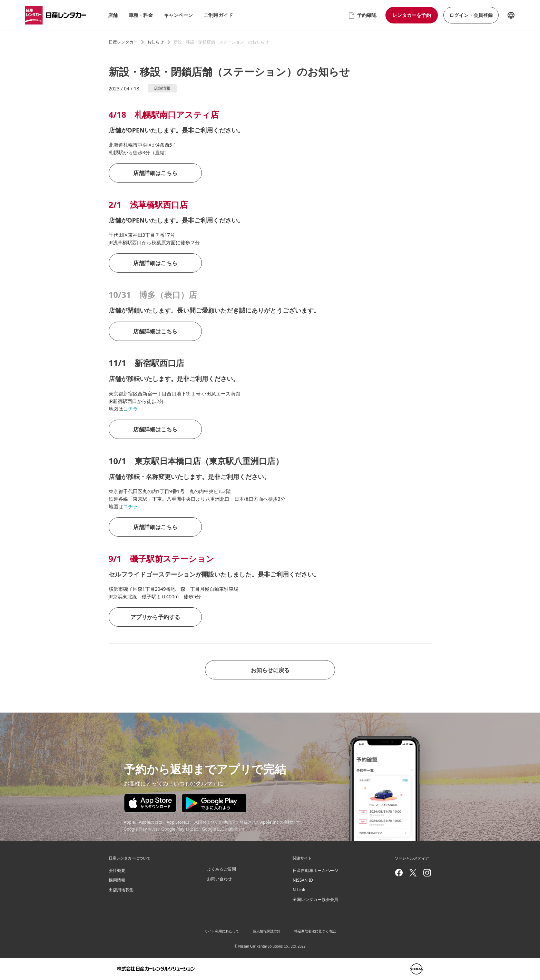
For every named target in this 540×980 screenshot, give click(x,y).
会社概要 (117, 870)
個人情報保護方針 (267, 931)
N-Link (299, 890)
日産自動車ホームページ (315, 870)
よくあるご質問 (222, 869)
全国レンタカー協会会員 (315, 899)
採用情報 (117, 880)
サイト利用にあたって (222, 931)
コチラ (130, 409)
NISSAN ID (303, 880)
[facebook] (399, 873)
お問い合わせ (219, 879)
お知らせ (156, 42)
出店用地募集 (121, 890)
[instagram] (427, 873)
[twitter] (413, 873)
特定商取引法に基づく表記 (315, 931)
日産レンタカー (123, 42)
